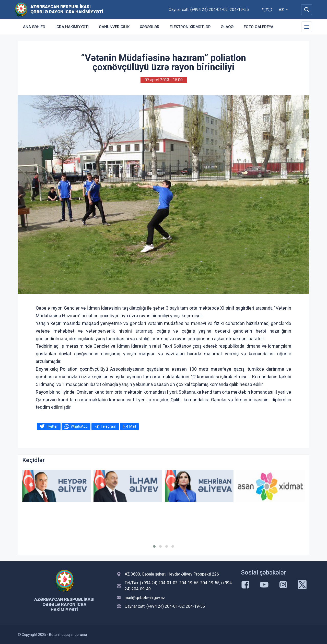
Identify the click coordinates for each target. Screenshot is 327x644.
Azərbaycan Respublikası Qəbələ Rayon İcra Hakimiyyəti (67, 9)
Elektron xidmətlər (190, 27)
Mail (133, 426)
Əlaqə (227, 27)
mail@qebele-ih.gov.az (145, 598)
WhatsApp (79, 426)
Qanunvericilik (114, 27)
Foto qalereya (259, 27)
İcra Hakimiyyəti (72, 27)
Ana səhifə (34, 27)
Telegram (108, 426)
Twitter (52, 426)
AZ (282, 10)
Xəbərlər (150, 27)
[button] (154, 546)
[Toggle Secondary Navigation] (307, 27)
